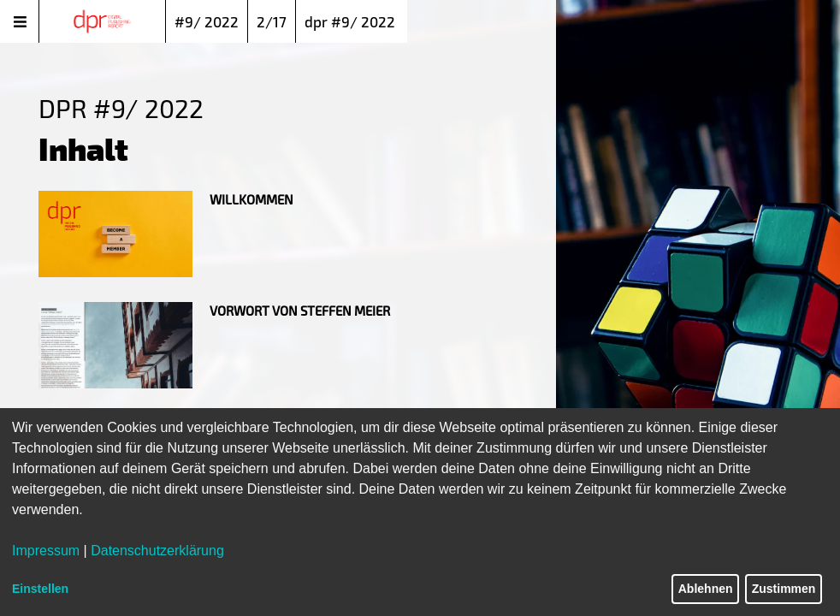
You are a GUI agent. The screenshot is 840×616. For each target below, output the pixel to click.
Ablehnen (706, 589)
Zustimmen (784, 589)
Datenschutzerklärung (157, 551)
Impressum (46, 551)
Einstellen (40, 589)
